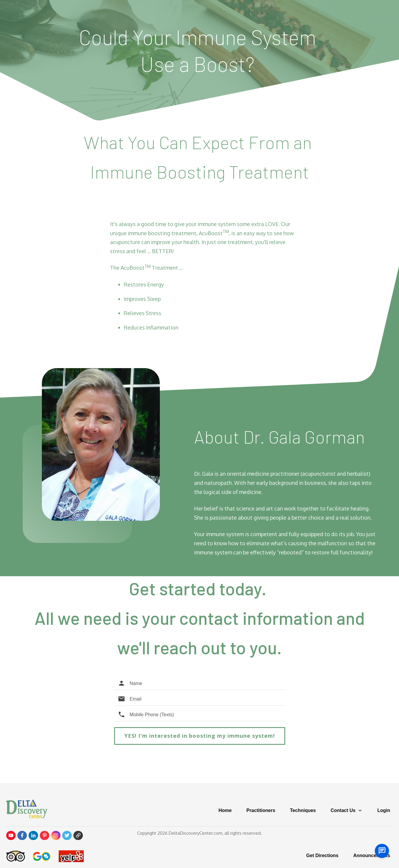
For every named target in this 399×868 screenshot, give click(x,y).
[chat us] (382, 851)
